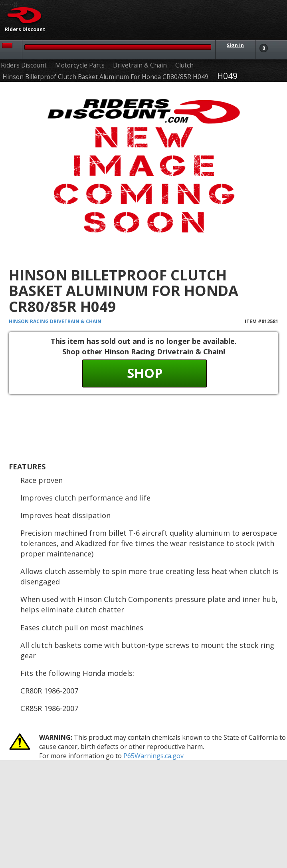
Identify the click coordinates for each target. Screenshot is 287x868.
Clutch (184, 65)
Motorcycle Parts (80, 65)
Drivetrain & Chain (140, 65)
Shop (145, 373)
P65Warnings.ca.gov (153, 756)
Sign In (235, 45)
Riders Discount (24, 65)
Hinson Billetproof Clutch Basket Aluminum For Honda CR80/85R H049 (105, 77)
